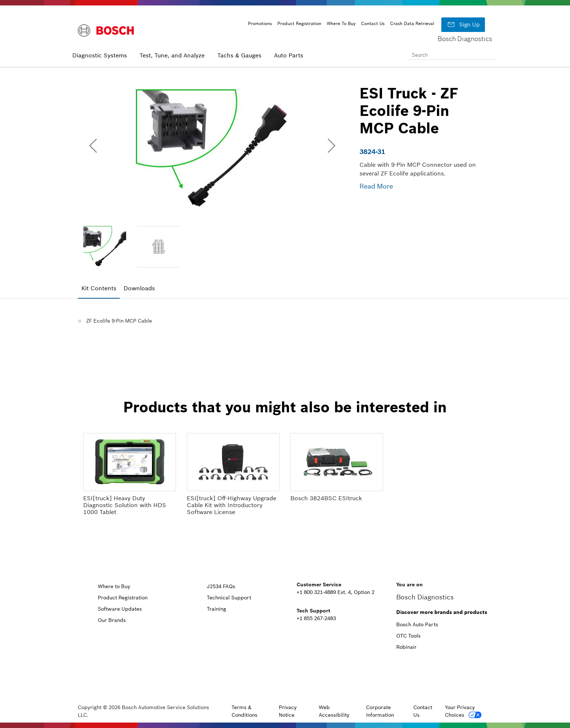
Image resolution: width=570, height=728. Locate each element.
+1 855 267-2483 (316, 618)
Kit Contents (99, 288)
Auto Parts (289, 55)
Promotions (260, 23)
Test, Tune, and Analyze (172, 55)
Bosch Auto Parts (417, 624)
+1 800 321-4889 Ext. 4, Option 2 (336, 592)
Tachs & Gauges (239, 55)
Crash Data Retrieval (412, 23)
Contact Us (373, 23)
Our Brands (112, 620)
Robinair (406, 647)
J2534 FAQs (221, 586)
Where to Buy (114, 586)
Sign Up (463, 25)
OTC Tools (408, 636)
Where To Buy (341, 23)
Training (216, 609)
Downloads (139, 288)
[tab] (99, 288)
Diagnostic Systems (100, 55)
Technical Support (229, 598)
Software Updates (120, 609)
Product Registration (299, 23)
